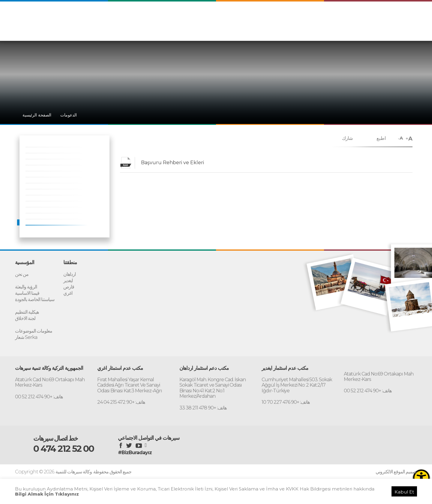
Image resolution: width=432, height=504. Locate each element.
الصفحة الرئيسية (37, 115)
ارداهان (69, 275)
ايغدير (68, 281)
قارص (69, 287)
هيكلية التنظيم (27, 311)
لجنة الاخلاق (25, 317)
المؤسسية (305, 29)
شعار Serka (26, 335)
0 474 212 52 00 (68, 445)
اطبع (381, 138)
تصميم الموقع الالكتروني (396, 468)
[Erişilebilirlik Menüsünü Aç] (421, 478)
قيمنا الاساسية (27, 293)
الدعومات (346, 29)
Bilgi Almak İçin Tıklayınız (47, 494)
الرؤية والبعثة (26, 287)
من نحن (22, 275)
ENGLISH (356, 17)
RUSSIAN (405, 17)
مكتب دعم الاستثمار (378, 29)
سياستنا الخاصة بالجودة (35, 299)
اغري (68, 293)
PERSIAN (380, 17)
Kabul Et (404, 492)
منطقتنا (326, 29)
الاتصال (408, 29)
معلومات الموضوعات (34, 329)
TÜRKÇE (333, 17)
